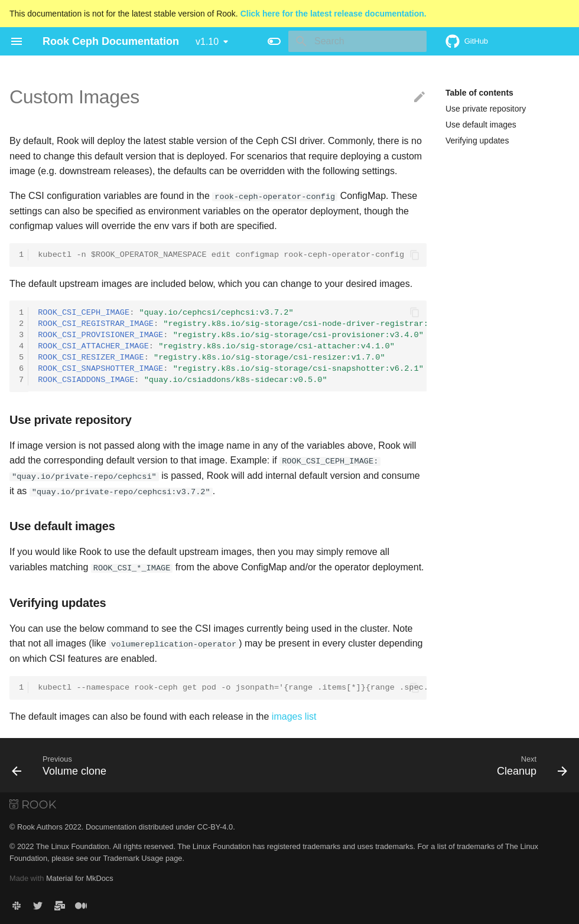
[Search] (357, 41)
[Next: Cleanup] (529, 765)
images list (294, 716)
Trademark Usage (133, 858)
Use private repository (486, 109)
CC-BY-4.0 (215, 826)
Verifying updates (477, 141)
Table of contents (479, 93)
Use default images (481, 125)
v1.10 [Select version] (207, 42)
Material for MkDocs (80, 878)
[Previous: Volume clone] (62, 765)
